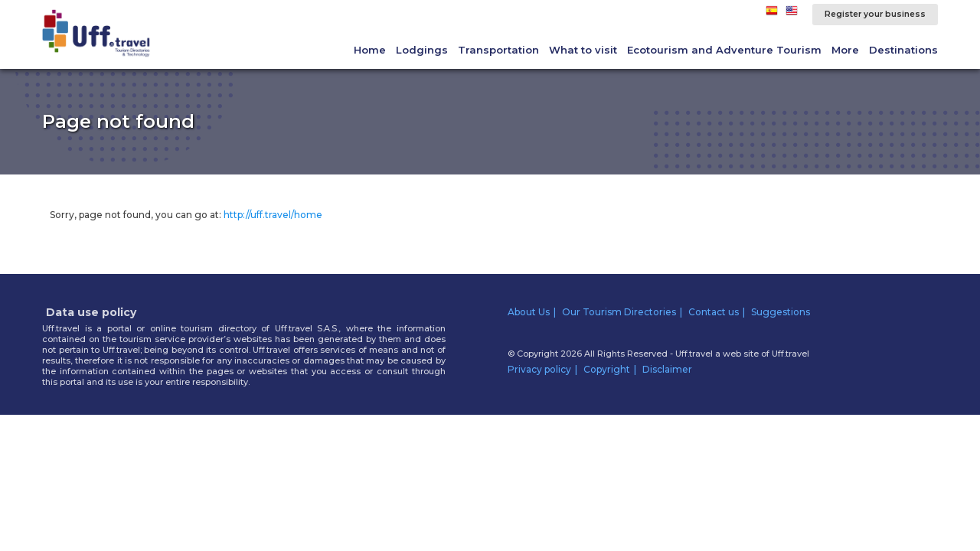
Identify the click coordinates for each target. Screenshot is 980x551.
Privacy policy (539, 369)
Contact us (714, 312)
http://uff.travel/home (273, 215)
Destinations (903, 50)
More (845, 50)
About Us (529, 312)
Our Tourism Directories (619, 312)
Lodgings (422, 50)
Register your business (875, 14)
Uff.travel (791, 354)
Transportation (498, 50)
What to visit (583, 50)
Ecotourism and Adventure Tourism (724, 50)
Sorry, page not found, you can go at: (186, 215)
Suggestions (781, 312)
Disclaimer (667, 369)
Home (370, 50)
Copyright (607, 369)
